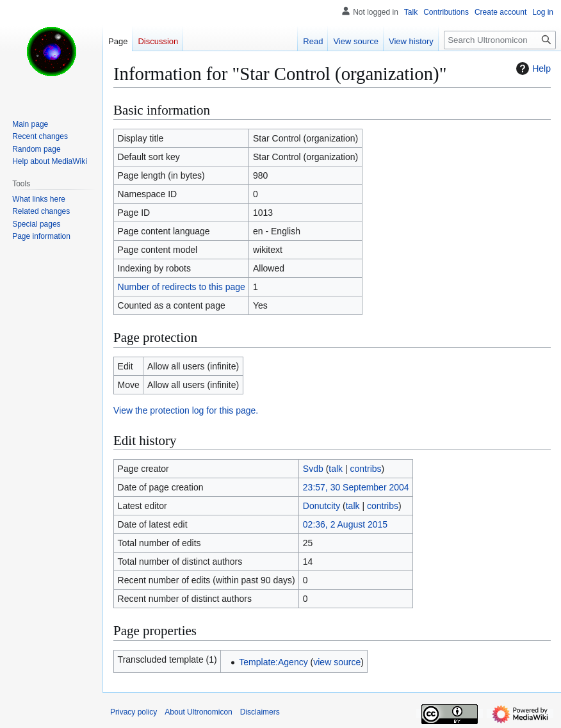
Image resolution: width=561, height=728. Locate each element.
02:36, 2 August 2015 (345, 524)
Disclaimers (260, 712)
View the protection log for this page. (186, 410)
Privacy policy (134, 712)
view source (337, 662)
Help (532, 69)
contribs (366, 469)
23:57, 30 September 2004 (356, 487)
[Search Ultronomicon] (500, 40)
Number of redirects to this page (182, 287)
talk (336, 469)
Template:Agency (273, 662)
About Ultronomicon (198, 712)
